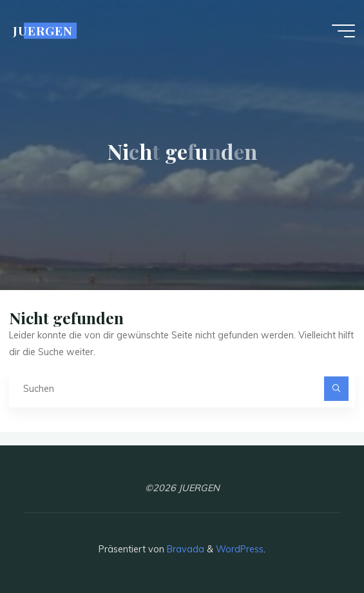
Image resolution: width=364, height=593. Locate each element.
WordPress (240, 549)
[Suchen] (336, 388)
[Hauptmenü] (343, 31)
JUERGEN (43, 31)
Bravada (184, 549)
